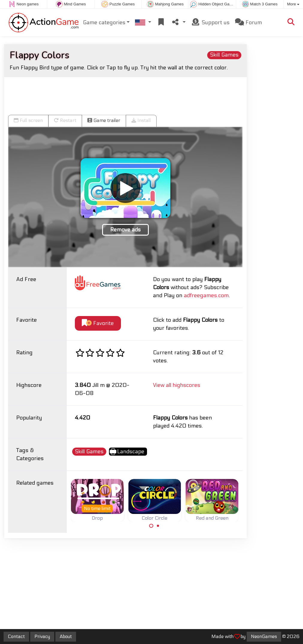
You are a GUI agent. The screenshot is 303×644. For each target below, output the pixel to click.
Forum (249, 22)
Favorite (98, 323)
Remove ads (125, 230)
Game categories (104, 23)
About (66, 637)
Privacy (42, 637)
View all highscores (177, 385)
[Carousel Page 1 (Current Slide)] (151, 526)
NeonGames (264, 637)
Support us (210, 22)
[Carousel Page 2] (158, 526)
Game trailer (104, 120)
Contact (16, 637)
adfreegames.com (206, 296)
